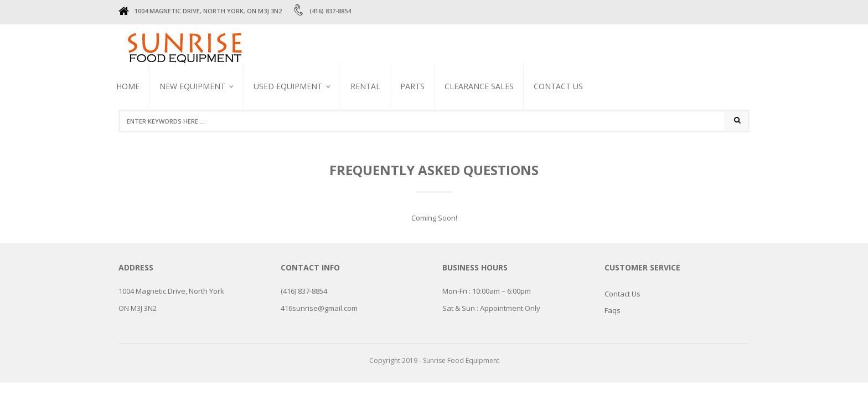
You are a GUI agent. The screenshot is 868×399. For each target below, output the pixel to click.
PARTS (412, 86)
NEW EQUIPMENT (192, 86)
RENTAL (365, 86)
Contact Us (558, 86)
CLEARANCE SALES (479, 86)
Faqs (613, 310)
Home (128, 86)
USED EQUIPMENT (288, 86)
